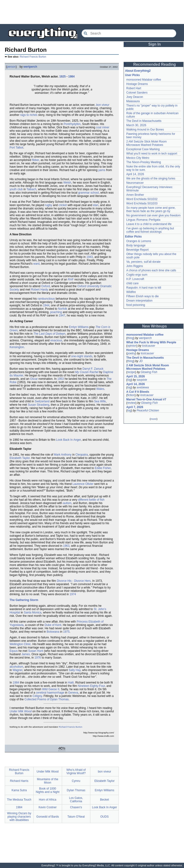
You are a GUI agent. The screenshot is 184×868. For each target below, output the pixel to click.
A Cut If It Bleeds (138, 392)
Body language (136, 245)
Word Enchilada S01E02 (142, 199)
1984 (72, 77)
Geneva (73, 693)
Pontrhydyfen (72, 124)
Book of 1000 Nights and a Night (48, 790)
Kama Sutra (19, 790)
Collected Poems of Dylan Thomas (47, 699)
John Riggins (135, 266)
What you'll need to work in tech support (152, 154)
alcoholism (16, 667)
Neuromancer (135, 183)
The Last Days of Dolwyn (49, 334)
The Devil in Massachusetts (144, 121)
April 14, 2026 (135, 174)
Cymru (76, 781)
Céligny (37, 696)
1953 (60, 379)
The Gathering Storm (24, 600)
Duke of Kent (53, 625)
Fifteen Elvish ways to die (142, 296)
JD (141, 361)
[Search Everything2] (129, 33)
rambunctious (46, 299)
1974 (73, 594)
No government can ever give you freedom (153, 215)
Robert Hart (134, 88)
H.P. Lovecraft (135, 279)
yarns (102, 170)
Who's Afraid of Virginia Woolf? (76, 772)
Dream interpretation (139, 301)
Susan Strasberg (38, 405)
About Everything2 (138, 71)
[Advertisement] (92, 12)
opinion (132, 346)
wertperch (30, 67)
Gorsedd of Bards (48, 817)
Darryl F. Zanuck (93, 369)
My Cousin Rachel (87, 372)
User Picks (132, 75)
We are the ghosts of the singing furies (151, 178)
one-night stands (82, 356)
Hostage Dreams (137, 84)
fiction (131, 395)
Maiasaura (133, 101)
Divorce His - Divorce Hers (74, 581)
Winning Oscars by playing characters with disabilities (19, 817)
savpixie (142, 380)
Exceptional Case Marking (143, 149)
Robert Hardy (39, 290)
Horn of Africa (48, 800)
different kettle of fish (91, 500)
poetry (131, 353)
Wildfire (131, 292)
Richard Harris (19, 781)
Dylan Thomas (76, 790)
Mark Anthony (63, 455)
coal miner (103, 127)
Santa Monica (32, 612)
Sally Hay (75, 670)
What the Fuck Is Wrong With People (151, 342)
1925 (62, 77)
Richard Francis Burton (33, 57)
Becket (105, 800)
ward (36, 264)
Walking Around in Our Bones (145, 130)
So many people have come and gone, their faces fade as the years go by (151, 209)
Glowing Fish (149, 372)
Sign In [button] (155, 44)
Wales (100, 389)
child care (132, 283)
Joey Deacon (135, 97)
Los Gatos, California (76, 800)
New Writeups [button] (155, 326)
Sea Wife (100, 401)
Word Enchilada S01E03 (142, 203)
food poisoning (136, 305)
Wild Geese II (51, 689)
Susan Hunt (36, 651)
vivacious (56, 340)
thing (130, 338)
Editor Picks (133, 237)
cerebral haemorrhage (50, 693)
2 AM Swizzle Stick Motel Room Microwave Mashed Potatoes (147, 143)
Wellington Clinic (20, 644)
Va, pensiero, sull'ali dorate (143, 262)
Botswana (53, 632)
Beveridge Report (137, 250)
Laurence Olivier (83, 484)
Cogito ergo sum (137, 275)
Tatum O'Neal (76, 817)
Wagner (18, 670)
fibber (35, 160)
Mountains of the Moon (48, 781)
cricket (63, 205)
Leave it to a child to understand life (149, 224)
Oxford (46, 286)
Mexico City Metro (138, 158)
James (26, 654)
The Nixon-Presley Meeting (144, 162)
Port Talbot (16, 148)
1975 (66, 632)
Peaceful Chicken (148, 410)
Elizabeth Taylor (20, 458)
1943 (90, 257)
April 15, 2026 (135, 376)
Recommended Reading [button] (155, 64)
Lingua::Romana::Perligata (143, 220)
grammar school (88, 193)
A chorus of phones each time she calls (151, 270)
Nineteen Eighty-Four (91, 686)
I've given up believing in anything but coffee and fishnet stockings (150, 230)
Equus (14, 651)
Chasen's (76, 807)
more (153, 419)
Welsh (67, 183)
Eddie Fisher (103, 468)
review (131, 403)
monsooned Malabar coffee (144, 80)
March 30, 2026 (136, 125)
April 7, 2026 (135, 407)
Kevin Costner (48, 807)
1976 (38, 658)
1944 (46, 305)
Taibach (32, 189)
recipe (131, 372)
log (129, 380)
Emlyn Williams (79, 327)
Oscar (34, 379)
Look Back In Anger (68, 440)
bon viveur (103, 105)
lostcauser (149, 346)
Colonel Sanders (137, 93)
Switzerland (42, 401)
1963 (66, 546)
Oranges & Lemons (139, 241)
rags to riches (29, 115)
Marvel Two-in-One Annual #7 (146, 399)
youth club (16, 189)
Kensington (17, 347)
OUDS (105, 817)
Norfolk (63, 309)
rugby (48, 205)
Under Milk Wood (21, 711)
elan (96, 205)
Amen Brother (135, 195)
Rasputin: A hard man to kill (144, 288)
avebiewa (143, 387)
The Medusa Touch (19, 800)
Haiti (71, 683)
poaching (56, 312)
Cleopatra (82, 455)
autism (67, 503)
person (11, 67)
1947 (62, 315)
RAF (71, 279)
